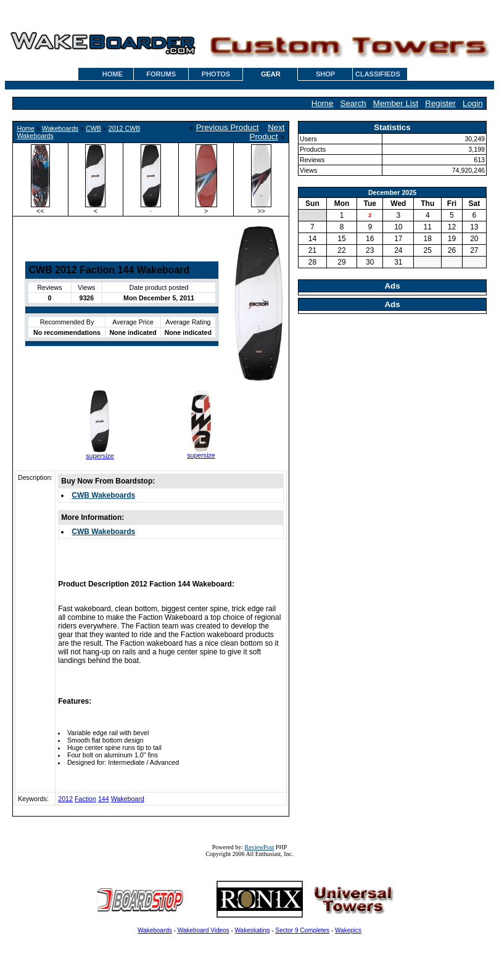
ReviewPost (260, 847)
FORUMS (161, 74)
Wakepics (348, 930)
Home (323, 103)
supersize (100, 456)
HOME (113, 74)
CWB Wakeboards (103, 495)
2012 (65, 799)
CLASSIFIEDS (378, 74)
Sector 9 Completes (302, 930)
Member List (396, 103)
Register (440, 103)
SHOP (325, 74)
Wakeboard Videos (204, 930)
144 (104, 799)
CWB (93, 128)
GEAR (271, 74)
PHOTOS (216, 74)
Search (353, 103)
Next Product (267, 132)
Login (473, 103)
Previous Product (228, 127)
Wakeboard (128, 799)
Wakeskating (253, 930)
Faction (85, 799)
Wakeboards (60, 128)
